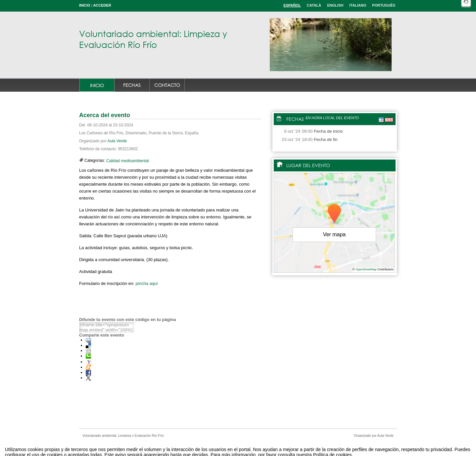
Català (314, 5)
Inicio (85, 5)
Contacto (167, 85)
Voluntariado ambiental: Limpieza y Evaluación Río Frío (153, 39)
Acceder (102, 5)
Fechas (132, 85)
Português (384, 5)
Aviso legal (172, 444)
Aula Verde (117, 141)
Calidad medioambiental (128, 161)
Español (292, 5)
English (335, 5)
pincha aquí (147, 283)
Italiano (358, 5)
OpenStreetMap (366, 269)
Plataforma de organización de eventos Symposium (241, 444)
